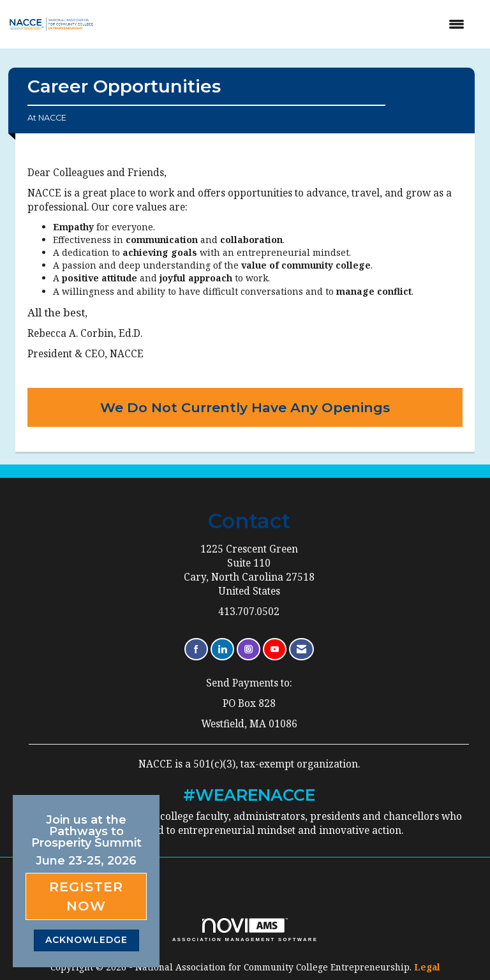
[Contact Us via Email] (301, 649)
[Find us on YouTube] (275, 649)
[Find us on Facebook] (196, 649)
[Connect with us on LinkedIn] (222, 649)
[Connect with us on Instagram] (249, 649)
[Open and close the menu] (290, 24)
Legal (427, 967)
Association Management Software (245, 930)
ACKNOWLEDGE (86, 940)
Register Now (86, 896)
